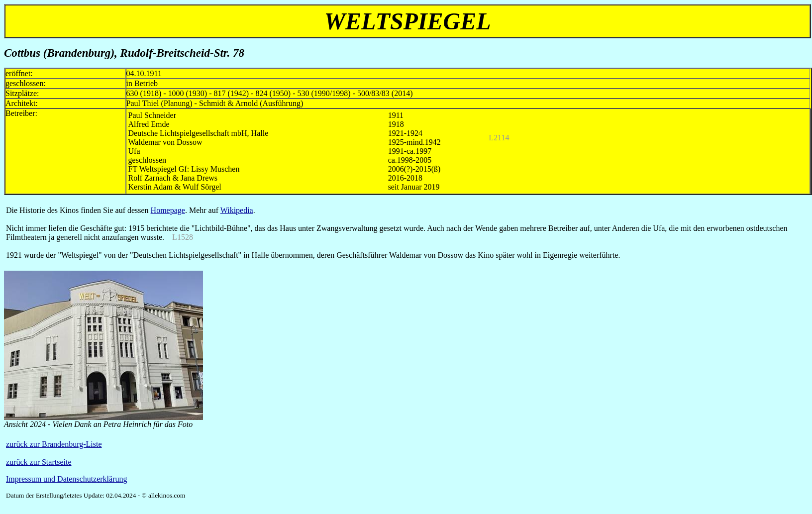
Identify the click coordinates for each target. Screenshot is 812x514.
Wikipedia (237, 210)
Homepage (168, 210)
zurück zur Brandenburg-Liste (54, 444)
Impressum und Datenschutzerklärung (66, 479)
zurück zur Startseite (39, 462)
